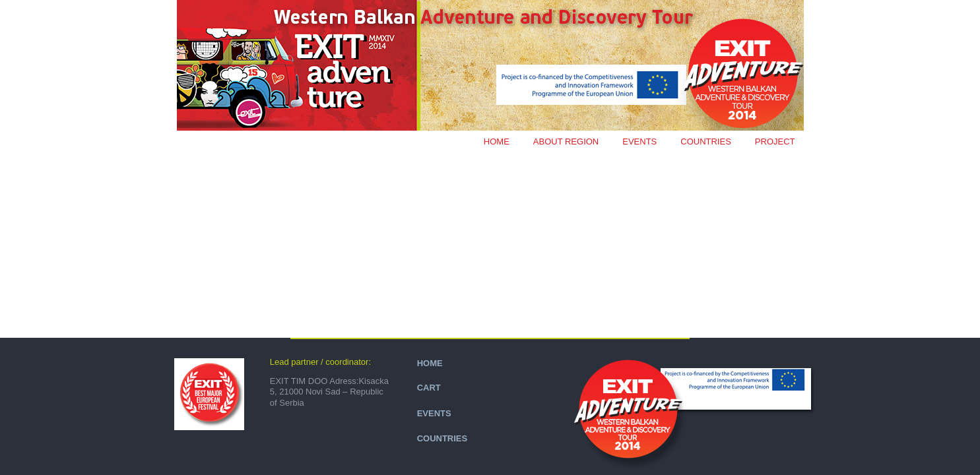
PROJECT (775, 142)
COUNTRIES (706, 142)
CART (429, 388)
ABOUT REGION (566, 142)
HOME (430, 363)
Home (497, 142)
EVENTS (639, 142)
